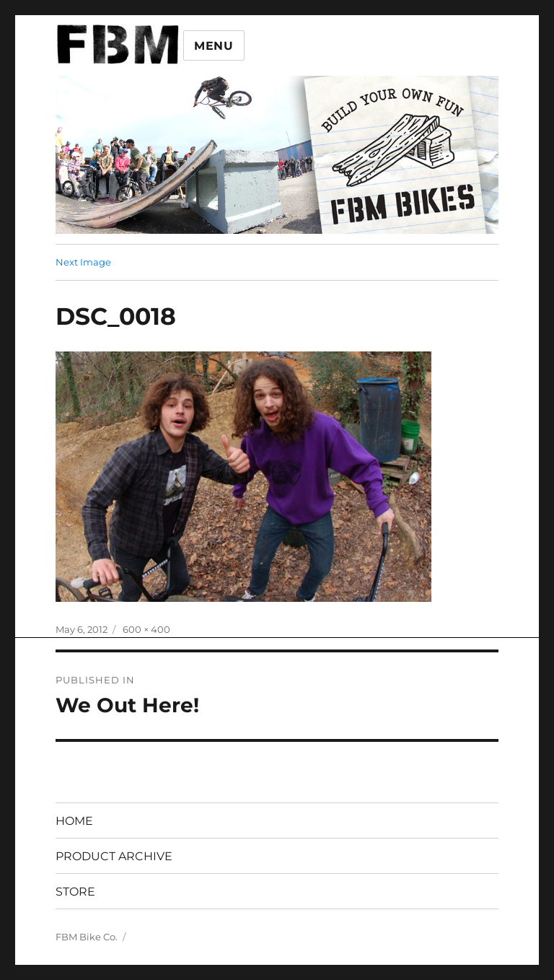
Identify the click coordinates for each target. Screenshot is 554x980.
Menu (214, 46)
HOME (74, 821)
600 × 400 (146, 629)
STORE (75, 892)
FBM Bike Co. (87, 937)
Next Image (83, 262)
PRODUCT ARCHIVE (114, 856)
